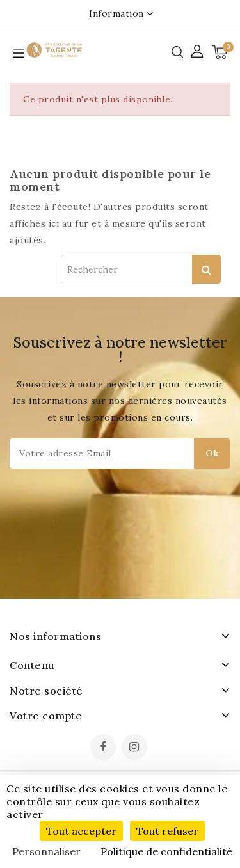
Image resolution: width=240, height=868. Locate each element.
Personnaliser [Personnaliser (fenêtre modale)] (46, 851)
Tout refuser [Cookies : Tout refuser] (167, 831)
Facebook (104, 748)
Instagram (136, 748)
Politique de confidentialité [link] (166, 851)
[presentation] (105, 526)
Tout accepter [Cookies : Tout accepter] (81, 831)
